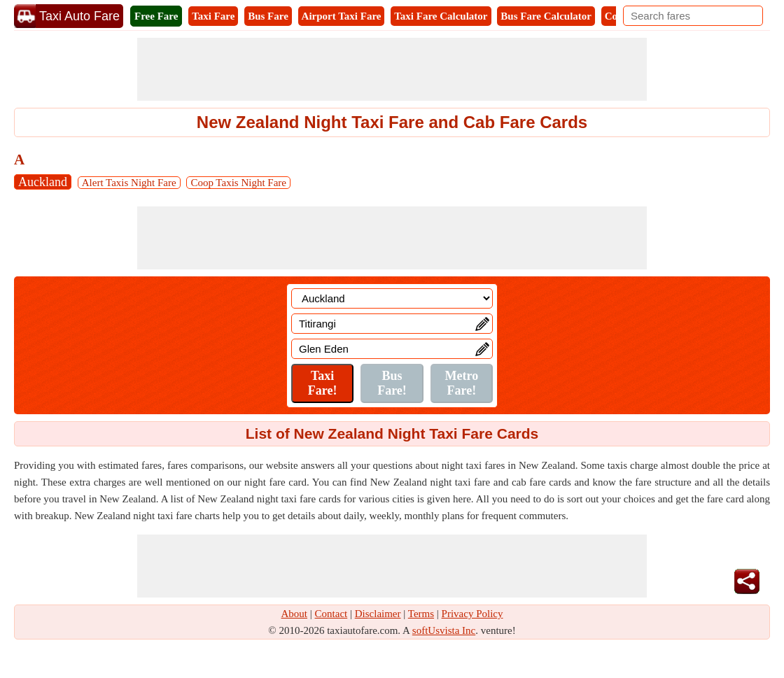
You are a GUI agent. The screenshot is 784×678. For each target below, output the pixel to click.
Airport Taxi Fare (342, 16)
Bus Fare (268, 16)
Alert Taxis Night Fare (129, 183)
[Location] (392, 298)
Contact (331, 614)
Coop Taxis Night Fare (238, 183)
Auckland (43, 182)
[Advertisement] (392, 69)
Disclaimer (378, 614)
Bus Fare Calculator (546, 16)
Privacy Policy (472, 614)
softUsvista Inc (444, 630)
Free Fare (156, 16)
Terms (421, 614)
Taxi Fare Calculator (441, 16)
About (295, 614)
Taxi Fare (213, 16)
